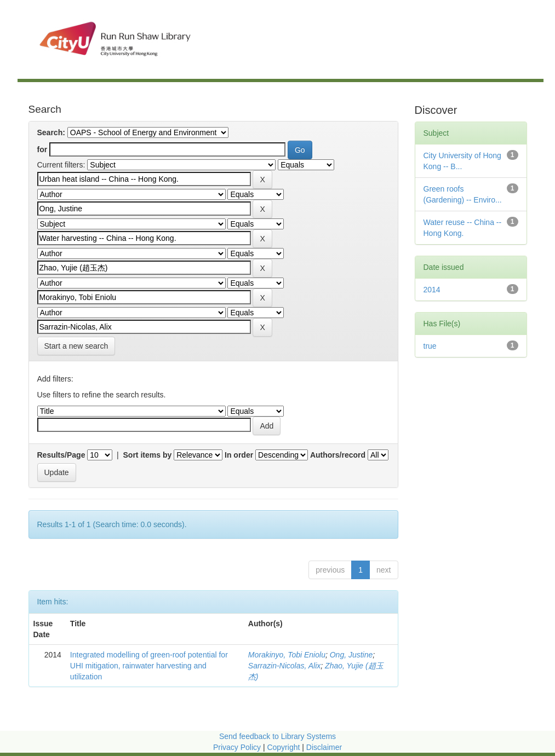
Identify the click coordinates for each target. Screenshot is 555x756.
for (42, 149)
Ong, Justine (351, 655)
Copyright (284, 747)
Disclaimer (324, 747)
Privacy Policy (237, 747)
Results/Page (61, 455)
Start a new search (76, 346)
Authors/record (338, 455)
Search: (51, 132)
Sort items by (148, 455)
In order (239, 455)
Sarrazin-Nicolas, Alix (285, 666)
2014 (432, 290)
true (430, 346)
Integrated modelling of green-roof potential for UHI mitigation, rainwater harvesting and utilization (149, 666)
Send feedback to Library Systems (277, 736)
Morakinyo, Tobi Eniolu (287, 655)
